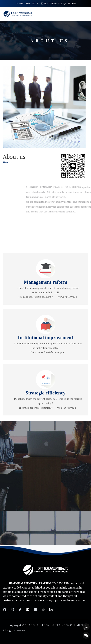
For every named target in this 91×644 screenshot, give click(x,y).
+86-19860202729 (27, 3)
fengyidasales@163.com (58, 3)
